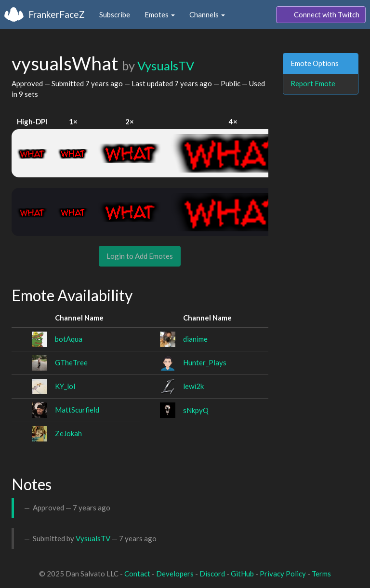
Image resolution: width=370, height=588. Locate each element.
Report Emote (313, 83)
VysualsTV (166, 66)
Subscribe (115, 14)
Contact (137, 574)
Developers (175, 574)
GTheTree (71, 362)
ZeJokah (68, 433)
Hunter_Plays (205, 362)
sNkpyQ (196, 410)
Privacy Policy (283, 574)
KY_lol (65, 386)
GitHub (242, 574)
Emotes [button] (160, 14)
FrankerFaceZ (57, 14)
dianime (195, 339)
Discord (212, 574)
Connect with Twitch (321, 15)
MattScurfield (77, 410)
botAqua (69, 339)
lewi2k (193, 386)
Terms (321, 574)
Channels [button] (207, 14)
